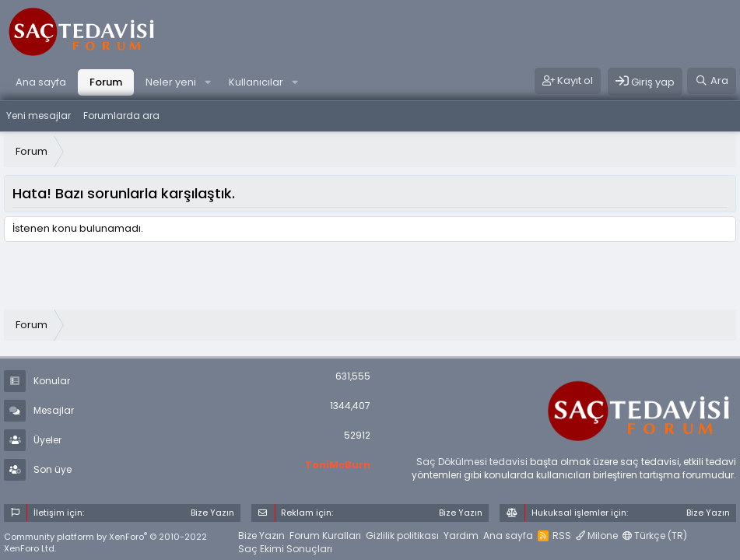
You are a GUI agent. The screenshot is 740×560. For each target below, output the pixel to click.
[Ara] (712, 81)
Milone (597, 535)
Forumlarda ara (121, 115)
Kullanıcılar (256, 82)
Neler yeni (171, 82)
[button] (208, 82)
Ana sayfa (41, 82)
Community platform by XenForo (105, 542)
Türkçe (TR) (655, 535)
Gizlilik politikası (402, 535)
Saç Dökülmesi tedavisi (472, 462)
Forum (106, 82)
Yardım (461, 535)
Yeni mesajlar (39, 115)
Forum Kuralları (325, 535)
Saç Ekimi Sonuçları (285, 549)
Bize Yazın (261, 535)
